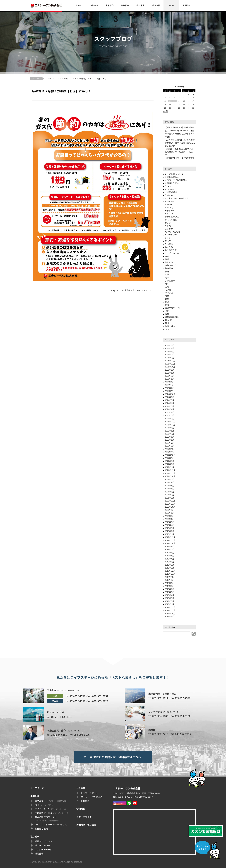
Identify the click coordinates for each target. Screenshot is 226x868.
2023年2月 (169, 443)
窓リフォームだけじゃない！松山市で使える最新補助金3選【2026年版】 (180, 134)
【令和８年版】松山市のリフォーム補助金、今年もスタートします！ (180, 152)
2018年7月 (169, 586)
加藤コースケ (171, 265)
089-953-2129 (100, 701)
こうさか (169, 229)
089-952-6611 (160, 698)
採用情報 (156, 5)
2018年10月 (170, 577)
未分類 (168, 290)
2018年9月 (169, 580)
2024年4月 (169, 409)
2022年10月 (170, 455)
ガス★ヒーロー (42, 845)
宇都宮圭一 (170, 281)
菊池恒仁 (169, 320)
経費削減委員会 (172, 317)
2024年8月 (169, 397)
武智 (167, 299)
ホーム (79, 5)
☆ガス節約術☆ (172, 177)
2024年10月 (170, 394)
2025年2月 (169, 388)
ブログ (171, 5)
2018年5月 (169, 592)
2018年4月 (169, 595)
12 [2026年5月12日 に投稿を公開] (170, 101)
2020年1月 (169, 534)
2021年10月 (170, 476)
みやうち (169, 247)
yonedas (169, 204)
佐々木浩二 (170, 262)
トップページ (37, 788)
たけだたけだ (171, 235)
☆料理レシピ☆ (172, 183)
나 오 (167, 329)
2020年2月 (169, 531)
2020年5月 (169, 522)
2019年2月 (169, 565)
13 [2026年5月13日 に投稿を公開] (175, 101)
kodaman (169, 189)
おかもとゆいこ (172, 217)
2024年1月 (169, 418)
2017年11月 (170, 610)
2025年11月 (170, 364)
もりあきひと (171, 250)
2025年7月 (169, 376)
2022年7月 (169, 464)
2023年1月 (169, 446)
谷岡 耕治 (170, 326)
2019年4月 (169, 559)
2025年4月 (169, 385)
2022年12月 (170, 449)
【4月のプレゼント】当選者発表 (179, 127)
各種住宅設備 (41, 828)
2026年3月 (169, 351)
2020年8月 (169, 513)
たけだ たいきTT (173, 232)
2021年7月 (169, 479)
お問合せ (187, 5)
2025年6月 (169, 379)
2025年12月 (170, 360)
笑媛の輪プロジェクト (47, 819)
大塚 (167, 274)
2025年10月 (170, 367)
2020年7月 (169, 516)
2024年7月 (169, 400)
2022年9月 (169, 458)
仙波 (167, 256)
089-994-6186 (82, 735)
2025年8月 (169, 373)
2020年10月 (170, 507)
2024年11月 (170, 391)
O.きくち (169, 195)
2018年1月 (169, 604)
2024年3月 (169, 412)
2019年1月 (169, 568)
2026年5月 (169, 345)
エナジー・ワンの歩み (92, 797)
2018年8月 (169, 583)
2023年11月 (170, 425)
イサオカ (169, 213)
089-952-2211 (77, 701)
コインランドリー (52, 824)
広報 (167, 287)
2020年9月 (169, 510)
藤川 (167, 323)
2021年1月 (169, 498)
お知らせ (94, 5)
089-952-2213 (160, 734)
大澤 (167, 278)
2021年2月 (169, 495)
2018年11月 (170, 574)
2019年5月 (169, 555)
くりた (168, 226)
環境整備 (39, 853)
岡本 (167, 284)
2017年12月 (170, 607)
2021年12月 (170, 470)
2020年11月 (170, 504)
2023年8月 (169, 431)
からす (168, 223)
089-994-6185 (59, 735)
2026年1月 (169, 358)
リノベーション (51, 809)
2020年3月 (169, 528)
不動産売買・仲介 (52, 813)
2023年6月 (169, 437)
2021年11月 (170, 473)
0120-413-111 (61, 717)
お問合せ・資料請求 (86, 825)
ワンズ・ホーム (172, 253)
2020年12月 (170, 501)
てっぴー (169, 241)
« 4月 (165, 111)
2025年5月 (169, 382)
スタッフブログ (62, 79)
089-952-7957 (100, 696)
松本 (167, 296)
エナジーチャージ (43, 849)
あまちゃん (170, 211)
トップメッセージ (89, 793)
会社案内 (140, 5)
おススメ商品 (171, 220)
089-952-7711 (77, 696)
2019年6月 (169, 552)
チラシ (168, 238)
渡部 (167, 305)
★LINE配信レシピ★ (174, 174)
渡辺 (167, 302)
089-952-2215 (183, 734)
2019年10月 (170, 543)
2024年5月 (169, 406)
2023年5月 (169, 440)
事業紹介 (110, 5)
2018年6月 (169, 589)
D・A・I (168, 186)
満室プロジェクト (43, 841)
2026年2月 (169, 354)
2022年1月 (169, 467)
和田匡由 (169, 268)
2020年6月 (169, 519)
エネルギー (52, 801)
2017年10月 (170, 613)
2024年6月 (169, 403)
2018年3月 (169, 598)
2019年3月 (169, 562)
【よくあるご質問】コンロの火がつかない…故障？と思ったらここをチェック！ (180, 143)
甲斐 (167, 311)
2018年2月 (169, 601)
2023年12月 (170, 421)
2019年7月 (169, 549)
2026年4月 (169, 348)
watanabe (169, 201)
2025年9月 (169, 370)
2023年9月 (169, 428)
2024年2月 (169, 415)
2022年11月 (170, 452)
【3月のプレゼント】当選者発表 (179, 158)
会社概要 (85, 801)
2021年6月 (169, 482)
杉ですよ (169, 293)
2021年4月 (169, 488)
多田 (167, 271)
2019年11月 (170, 540)
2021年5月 (169, 485)
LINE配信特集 (126, 290)
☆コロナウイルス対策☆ (176, 180)
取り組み (125, 5)
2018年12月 (170, 571)
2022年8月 (169, 461)
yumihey (169, 207)
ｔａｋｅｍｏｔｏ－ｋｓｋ (177, 198)
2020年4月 (169, 525)
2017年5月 (169, 616)
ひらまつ (169, 244)
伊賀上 (168, 259)
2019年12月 (170, 537)
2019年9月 (169, 546)
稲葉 (167, 314)
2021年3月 (169, 492)
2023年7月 (169, 434)
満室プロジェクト (173, 308)
